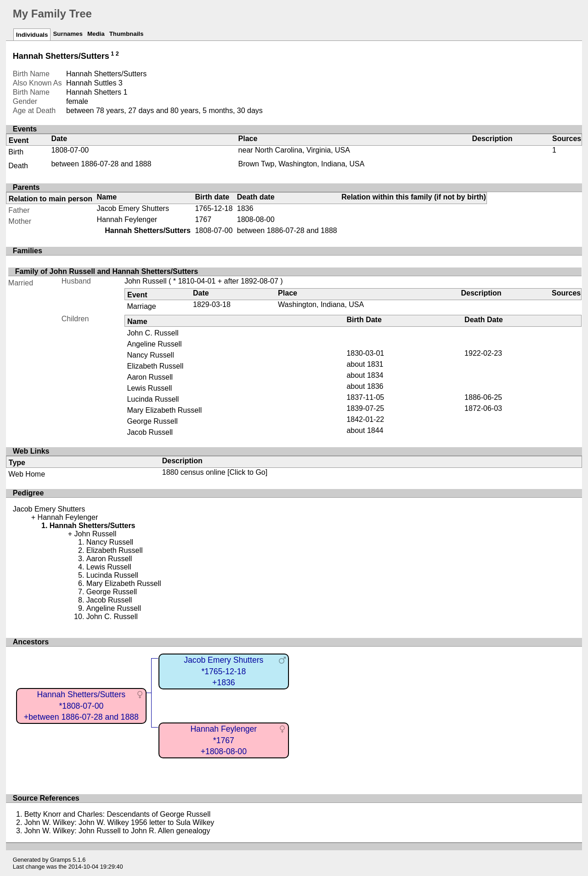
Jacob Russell (150, 432)
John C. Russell (153, 333)
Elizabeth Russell (155, 366)
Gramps (61, 860)
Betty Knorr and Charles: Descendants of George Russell (118, 814)
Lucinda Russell (153, 399)
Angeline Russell (154, 344)
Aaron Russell (150, 377)
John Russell (146, 281)
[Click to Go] (247, 472)
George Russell (152, 421)
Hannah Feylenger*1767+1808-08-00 (223, 740)
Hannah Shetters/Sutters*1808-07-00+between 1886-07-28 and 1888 (81, 706)
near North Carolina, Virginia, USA (294, 150)
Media (96, 34)
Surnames (68, 34)
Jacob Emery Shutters (133, 208)
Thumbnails (127, 34)
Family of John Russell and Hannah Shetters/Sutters (107, 271)
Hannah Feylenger (127, 219)
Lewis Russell (149, 388)
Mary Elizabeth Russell (164, 410)
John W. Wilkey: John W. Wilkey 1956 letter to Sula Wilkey (119, 822)
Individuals (32, 35)
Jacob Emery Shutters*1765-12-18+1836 (223, 671)
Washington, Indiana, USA (321, 304)
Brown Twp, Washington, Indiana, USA (302, 164)
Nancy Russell (150, 355)
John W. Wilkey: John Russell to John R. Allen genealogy (117, 831)
